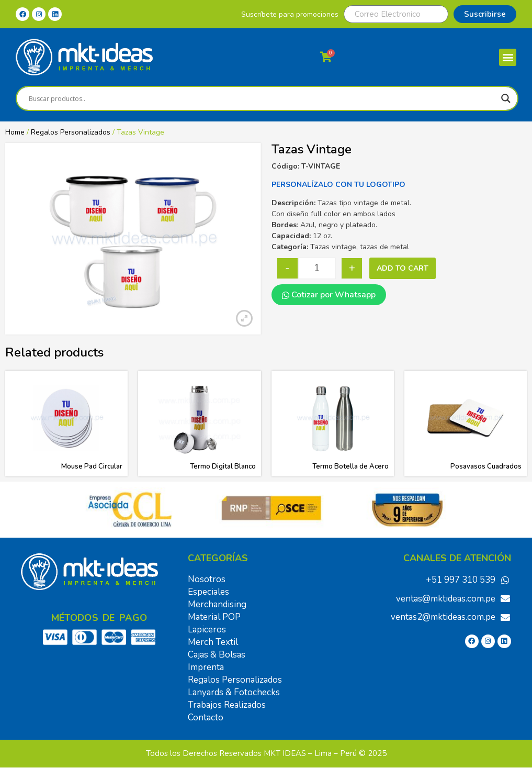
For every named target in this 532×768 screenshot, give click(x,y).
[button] (508, 57)
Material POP (214, 617)
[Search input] (262, 98)
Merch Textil (213, 642)
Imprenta (206, 667)
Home (15, 132)
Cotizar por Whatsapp (329, 295)
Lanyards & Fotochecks (234, 692)
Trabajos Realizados (227, 705)
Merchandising (217, 604)
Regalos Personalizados (71, 132)
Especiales (208, 592)
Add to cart (403, 268)
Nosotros (207, 579)
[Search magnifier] (506, 98)
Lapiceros (207, 630)
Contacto (206, 717)
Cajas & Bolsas (217, 655)
